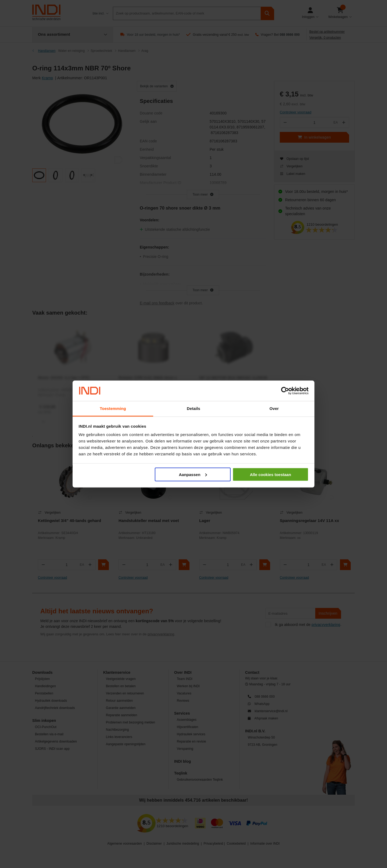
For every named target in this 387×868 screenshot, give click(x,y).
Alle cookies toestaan (270, 474)
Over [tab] (274, 408)
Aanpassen (193, 474)
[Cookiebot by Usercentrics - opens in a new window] (285, 391)
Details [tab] (193, 408)
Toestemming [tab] (113, 408)
